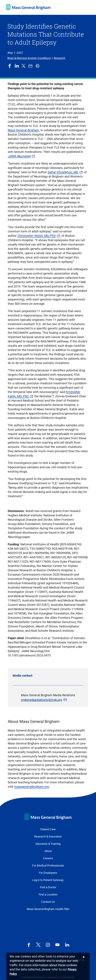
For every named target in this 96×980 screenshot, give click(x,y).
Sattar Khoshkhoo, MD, (63, 172)
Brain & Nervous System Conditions (29, 58)
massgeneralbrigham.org (31, 787)
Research (59, 58)
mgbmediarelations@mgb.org (42, 700)
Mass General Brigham (23, 130)
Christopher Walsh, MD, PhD (37, 236)
